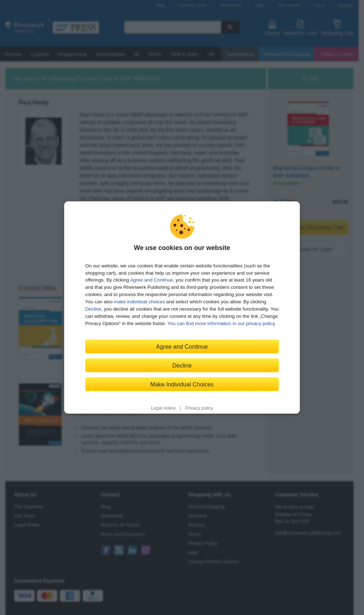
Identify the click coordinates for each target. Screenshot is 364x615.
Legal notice (163, 408)
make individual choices (139, 302)
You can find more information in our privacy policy (221, 323)
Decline (93, 309)
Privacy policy (199, 408)
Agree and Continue (152, 280)
